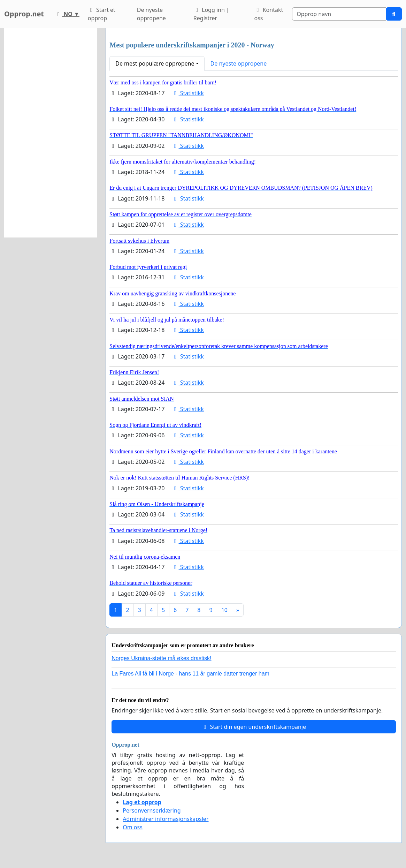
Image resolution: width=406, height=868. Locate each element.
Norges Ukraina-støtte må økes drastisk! (161, 658)
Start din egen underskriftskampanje (254, 727)
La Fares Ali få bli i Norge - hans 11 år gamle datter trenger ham (190, 674)
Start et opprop (102, 14)
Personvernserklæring (152, 810)
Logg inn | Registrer (211, 14)
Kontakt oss (269, 14)
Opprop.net (24, 14)
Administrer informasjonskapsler (166, 819)
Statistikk (188, 93)
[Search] (339, 14)
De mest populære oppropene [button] (155, 63)
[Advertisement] (51, 133)
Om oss (133, 827)
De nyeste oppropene (151, 14)
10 (224, 610)
